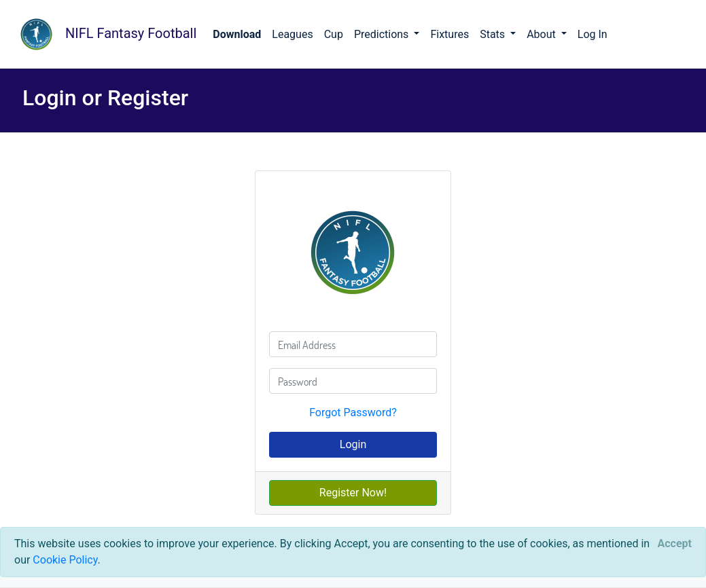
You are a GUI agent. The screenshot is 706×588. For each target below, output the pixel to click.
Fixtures (449, 34)
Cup (334, 34)
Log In (593, 34)
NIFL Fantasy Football (104, 34)
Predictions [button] (383, 34)
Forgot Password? (353, 412)
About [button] (543, 34)
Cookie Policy (65, 560)
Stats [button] (494, 34)
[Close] (675, 544)
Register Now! (353, 493)
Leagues (292, 34)
